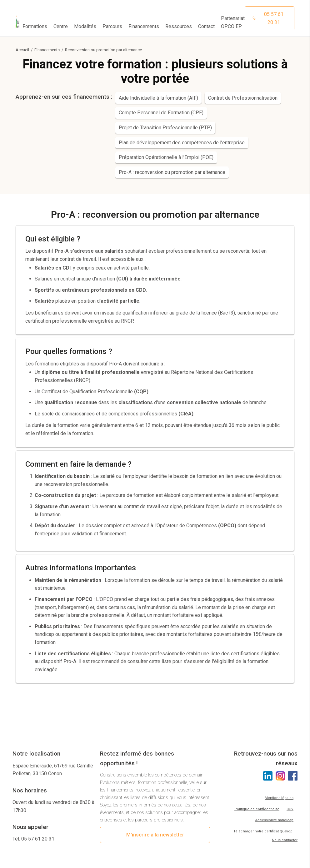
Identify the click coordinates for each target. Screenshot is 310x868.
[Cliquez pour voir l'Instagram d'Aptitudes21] (280, 776)
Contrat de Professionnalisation (243, 98)
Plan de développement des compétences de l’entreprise (182, 143)
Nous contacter (285, 840)
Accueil (22, 50)
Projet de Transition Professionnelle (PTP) (165, 128)
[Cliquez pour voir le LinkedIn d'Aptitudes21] (268, 776)
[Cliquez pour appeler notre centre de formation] (270, 18)
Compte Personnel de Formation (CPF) (161, 113)
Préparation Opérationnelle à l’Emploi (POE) (166, 157)
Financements (47, 50)
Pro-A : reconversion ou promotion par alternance (172, 172)
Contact (206, 26)
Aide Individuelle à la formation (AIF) (158, 98)
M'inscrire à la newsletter (155, 835)
